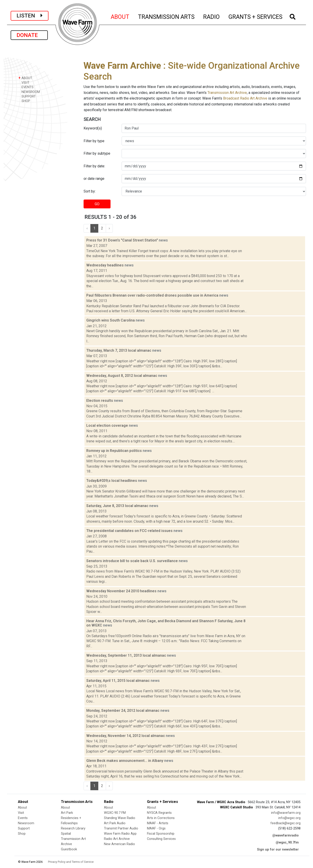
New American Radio (119, 844)
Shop (22, 834)
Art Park (67, 813)
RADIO (212, 16)
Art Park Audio (115, 823)
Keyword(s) (93, 128)
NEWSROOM (29, 92)
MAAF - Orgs (156, 828)
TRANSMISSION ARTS (166, 16)
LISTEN (30, 16)
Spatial (66, 834)
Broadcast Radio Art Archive (245, 98)
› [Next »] (109, 228)
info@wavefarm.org (286, 813)
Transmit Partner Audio (121, 828)
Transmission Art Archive (227, 93)
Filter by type (94, 141)
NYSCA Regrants (159, 813)
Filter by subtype (97, 153)
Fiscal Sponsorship (161, 834)
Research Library (73, 828)
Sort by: (90, 191)
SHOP (24, 101)
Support (24, 828)
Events (23, 818)
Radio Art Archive (117, 839)
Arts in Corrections (161, 818)
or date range (94, 179)
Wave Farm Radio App (120, 834)
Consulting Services (161, 839)
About (22, 808)
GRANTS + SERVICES (256, 16)
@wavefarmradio (285, 835)
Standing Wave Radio (120, 818)
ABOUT (120, 16)
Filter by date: (94, 166)
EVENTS (26, 87)
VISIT (24, 82)
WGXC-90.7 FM (115, 813)
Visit (21, 813)
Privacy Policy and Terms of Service (71, 862)
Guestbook (69, 849)
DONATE (29, 35)
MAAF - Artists (158, 823)
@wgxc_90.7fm (287, 842)
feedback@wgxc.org (285, 823)
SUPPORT (27, 96)
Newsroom (26, 823)
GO (97, 204)
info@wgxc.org (289, 818)
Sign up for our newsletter (278, 850)
